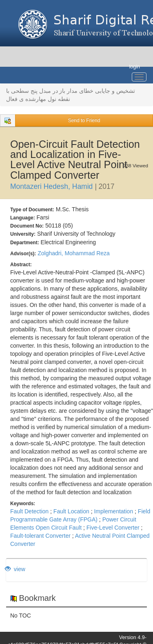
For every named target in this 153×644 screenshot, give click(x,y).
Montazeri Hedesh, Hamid (51, 186)
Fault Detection (29, 511)
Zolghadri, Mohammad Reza (74, 253)
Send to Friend (84, 120)
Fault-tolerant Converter (40, 536)
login (134, 67)
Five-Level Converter (113, 528)
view (15, 569)
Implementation (113, 511)
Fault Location (71, 511)
